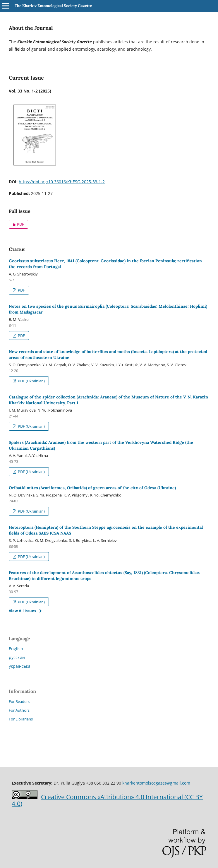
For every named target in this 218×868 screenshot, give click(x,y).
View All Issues (22, 611)
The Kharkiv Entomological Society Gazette (53, 6)
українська (20, 666)
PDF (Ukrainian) (31, 381)
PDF (16, 224)
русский (17, 657)
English (16, 649)
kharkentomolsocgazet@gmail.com (156, 783)
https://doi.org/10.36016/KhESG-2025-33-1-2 (62, 182)
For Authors (19, 710)
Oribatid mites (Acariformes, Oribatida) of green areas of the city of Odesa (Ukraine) (92, 488)
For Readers (19, 701)
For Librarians (21, 719)
